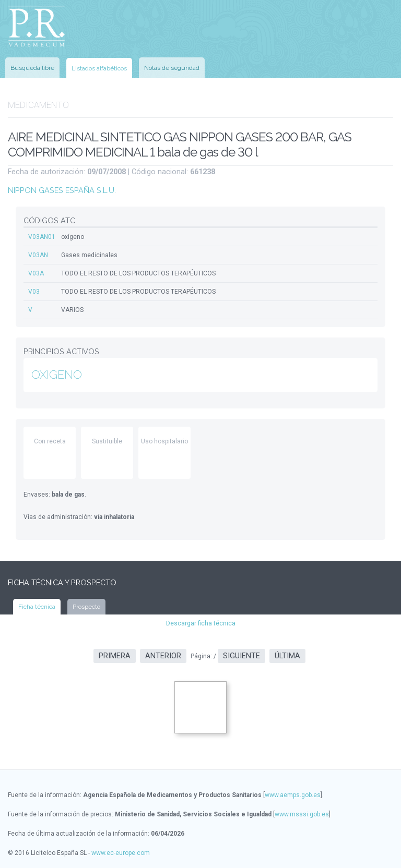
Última (287, 656)
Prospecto (86, 607)
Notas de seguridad (172, 68)
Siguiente (241, 656)
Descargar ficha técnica (201, 623)
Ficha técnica (37, 607)
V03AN (38, 255)
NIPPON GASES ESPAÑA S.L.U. (62, 190)
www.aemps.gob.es (293, 795)
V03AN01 (42, 237)
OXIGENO (57, 375)
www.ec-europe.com (121, 853)
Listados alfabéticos (99, 68)
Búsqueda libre (32, 68)
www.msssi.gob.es (302, 814)
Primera (115, 656)
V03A (36, 273)
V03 (34, 292)
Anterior (163, 656)
